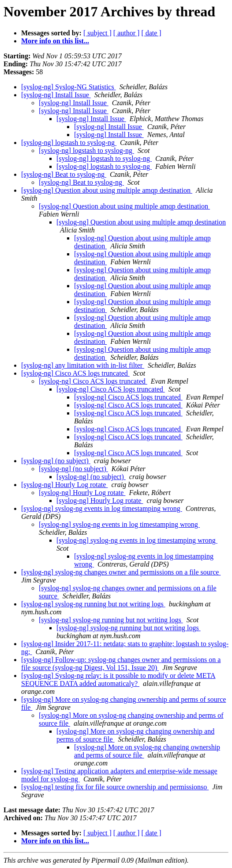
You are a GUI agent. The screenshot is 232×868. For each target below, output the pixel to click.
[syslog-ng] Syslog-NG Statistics (69, 87)
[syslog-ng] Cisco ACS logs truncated (75, 373)
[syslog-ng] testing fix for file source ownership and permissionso (115, 787)
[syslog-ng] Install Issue (56, 95)
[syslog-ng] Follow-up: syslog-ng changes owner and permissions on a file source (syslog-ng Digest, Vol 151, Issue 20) (121, 664)
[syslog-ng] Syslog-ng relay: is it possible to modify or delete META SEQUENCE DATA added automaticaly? (118, 680)
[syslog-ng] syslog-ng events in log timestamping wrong (102, 508)
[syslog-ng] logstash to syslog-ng (69, 143)
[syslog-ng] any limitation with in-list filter (83, 365)
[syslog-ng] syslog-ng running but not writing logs (93, 604)
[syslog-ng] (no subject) (56, 461)
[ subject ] (97, 33)
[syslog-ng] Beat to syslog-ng (64, 174)
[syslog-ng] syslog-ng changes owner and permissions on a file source (121, 572)
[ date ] (151, 33)
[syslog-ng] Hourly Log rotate (64, 485)
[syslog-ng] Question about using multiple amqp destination (107, 190)
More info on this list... (55, 41)
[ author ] (127, 33)
